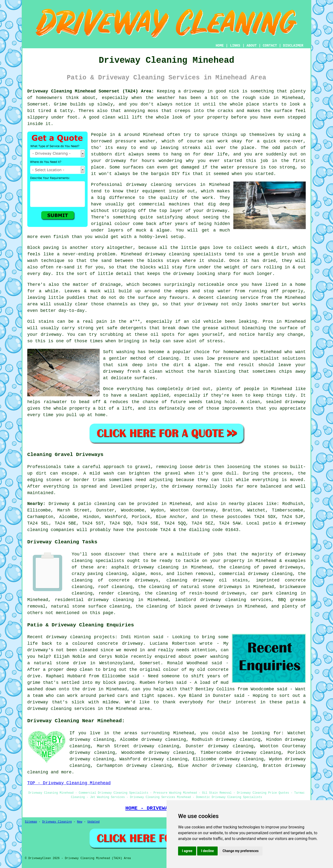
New (80, 822)
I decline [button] (207, 851)
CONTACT (270, 46)
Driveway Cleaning (57, 822)
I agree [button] (187, 851)
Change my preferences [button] (240, 851)
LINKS (235, 46)
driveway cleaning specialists (183, 254)
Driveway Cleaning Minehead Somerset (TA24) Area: (91, 91)
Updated (93, 822)
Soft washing (119, 352)
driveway (51, 335)
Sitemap (31, 822)
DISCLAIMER (293, 46)
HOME (220, 46)
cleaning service (238, 298)
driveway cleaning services (161, 185)
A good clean (99, 117)
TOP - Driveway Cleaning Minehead (69, 783)
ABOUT (252, 46)
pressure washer (135, 141)
